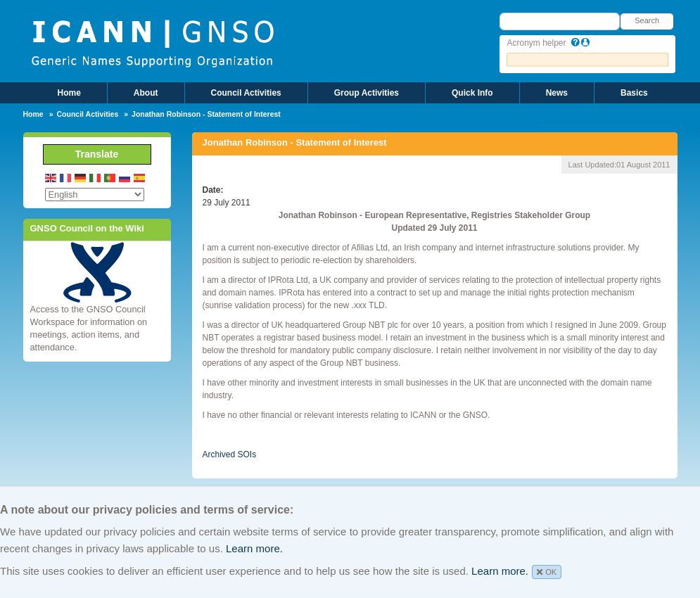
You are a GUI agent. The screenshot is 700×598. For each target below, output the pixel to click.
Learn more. (254, 548)
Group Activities (367, 93)
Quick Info (472, 93)
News (557, 93)
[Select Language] (95, 195)
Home (69, 93)
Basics (634, 93)
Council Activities (246, 93)
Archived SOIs (230, 454)
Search (647, 20)
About (146, 93)
